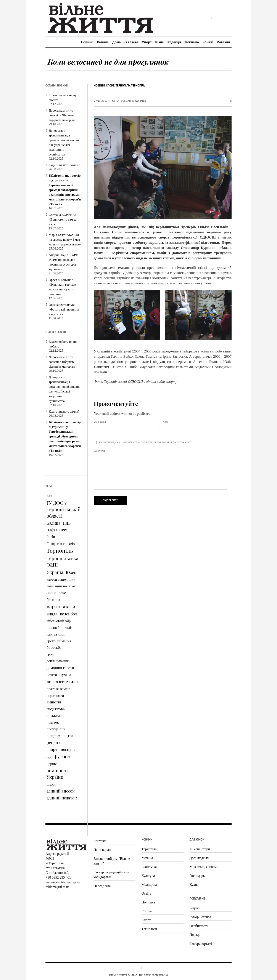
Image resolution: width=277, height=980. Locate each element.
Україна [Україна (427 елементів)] (55, 572)
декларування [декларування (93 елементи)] (58, 661)
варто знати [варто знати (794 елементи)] (61, 606)
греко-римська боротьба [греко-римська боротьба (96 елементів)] (59, 644)
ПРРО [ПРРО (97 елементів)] (64, 530)
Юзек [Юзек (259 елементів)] (71, 572)
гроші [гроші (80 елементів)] (51, 654)
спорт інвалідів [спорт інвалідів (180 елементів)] (61, 749)
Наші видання (104, 850)
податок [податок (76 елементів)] (53, 722)
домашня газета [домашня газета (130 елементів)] (60, 668)
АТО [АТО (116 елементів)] (50, 496)
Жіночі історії (200, 849)
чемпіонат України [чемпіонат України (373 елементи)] (57, 774)
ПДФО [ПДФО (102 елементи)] (52, 530)
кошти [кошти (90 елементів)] (52, 675)
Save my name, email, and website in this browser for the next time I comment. (145, 442)
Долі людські (199, 858)
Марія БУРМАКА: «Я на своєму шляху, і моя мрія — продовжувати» (65, 240)
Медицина (149, 885)
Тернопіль (123, 86)
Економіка (149, 867)
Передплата (102, 886)
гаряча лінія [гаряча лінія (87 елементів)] (56, 634)
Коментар (100, 451)
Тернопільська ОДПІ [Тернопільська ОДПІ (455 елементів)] (62, 561)
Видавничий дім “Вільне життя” (112, 861)
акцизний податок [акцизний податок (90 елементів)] (61, 586)
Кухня (194, 885)
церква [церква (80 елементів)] (52, 764)
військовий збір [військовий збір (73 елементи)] (59, 621)
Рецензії (196, 908)
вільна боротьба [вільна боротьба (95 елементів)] (60, 627)
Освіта (146, 893)
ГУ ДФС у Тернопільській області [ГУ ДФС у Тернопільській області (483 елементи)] (64, 509)
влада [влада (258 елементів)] (52, 614)
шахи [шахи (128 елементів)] (51, 784)
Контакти (100, 841)
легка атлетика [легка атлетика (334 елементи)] (62, 681)
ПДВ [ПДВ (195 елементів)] (67, 523)
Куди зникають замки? (64, 165)
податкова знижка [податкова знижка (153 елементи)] (56, 712)
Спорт (110, 86)
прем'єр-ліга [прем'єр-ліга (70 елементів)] (56, 729)
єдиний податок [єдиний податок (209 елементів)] (62, 798)
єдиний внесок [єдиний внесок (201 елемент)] (60, 791)
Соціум (147, 911)
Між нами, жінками (204, 867)
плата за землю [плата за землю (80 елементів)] (58, 689)
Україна (147, 858)
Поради (195, 935)
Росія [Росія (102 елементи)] (51, 537)
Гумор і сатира (200, 917)
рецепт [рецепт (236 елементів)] (53, 742)
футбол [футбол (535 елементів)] (62, 756)
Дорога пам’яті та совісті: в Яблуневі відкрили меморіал (62, 115)
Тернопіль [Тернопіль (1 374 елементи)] (60, 551)
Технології (149, 929)
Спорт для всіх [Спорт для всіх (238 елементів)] (61, 543)
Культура (148, 876)
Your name (100, 422)
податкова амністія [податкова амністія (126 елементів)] (55, 699)
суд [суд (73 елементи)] (49, 757)
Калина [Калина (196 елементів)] (53, 523)
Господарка (198, 876)
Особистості (199, 926)
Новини (99, 86)
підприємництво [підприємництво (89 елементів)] (60, 736)
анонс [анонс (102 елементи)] (51, 593)
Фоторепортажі (201, 944)
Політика (148, 902)
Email (166, 422)
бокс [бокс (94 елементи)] (62, 593)
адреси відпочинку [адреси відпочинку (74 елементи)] (61, 579)
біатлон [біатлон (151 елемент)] (53, 599)
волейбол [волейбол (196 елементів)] (68, 614)
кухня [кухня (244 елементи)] (65, 674)
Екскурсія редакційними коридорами (111, 875)
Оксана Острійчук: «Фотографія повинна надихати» (64, 309)
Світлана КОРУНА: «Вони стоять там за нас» (63, 219)
